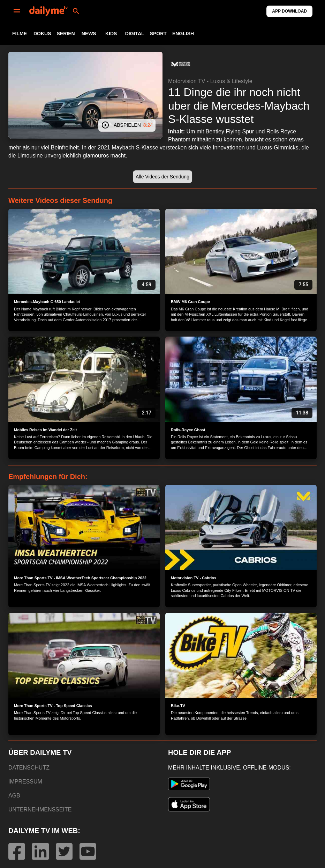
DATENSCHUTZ (29, 768)
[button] (181, 64)
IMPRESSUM (25, 782)
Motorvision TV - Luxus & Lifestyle (210, 81)
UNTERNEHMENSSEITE (40, 810)
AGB (14, 796)
